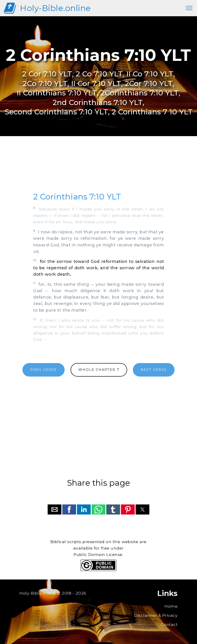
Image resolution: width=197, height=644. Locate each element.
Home (171, 606)
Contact (169, 624)
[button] (55, 509)
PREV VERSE (44, 370)
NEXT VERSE (154, 370)
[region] (98, 169)
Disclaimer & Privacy (156, 615)
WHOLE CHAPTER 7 (99, 370)
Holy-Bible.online (55, 8)
